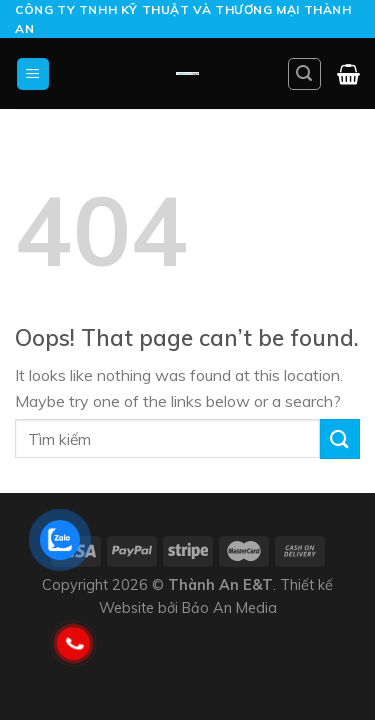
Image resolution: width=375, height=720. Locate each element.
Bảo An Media (229, 608)
